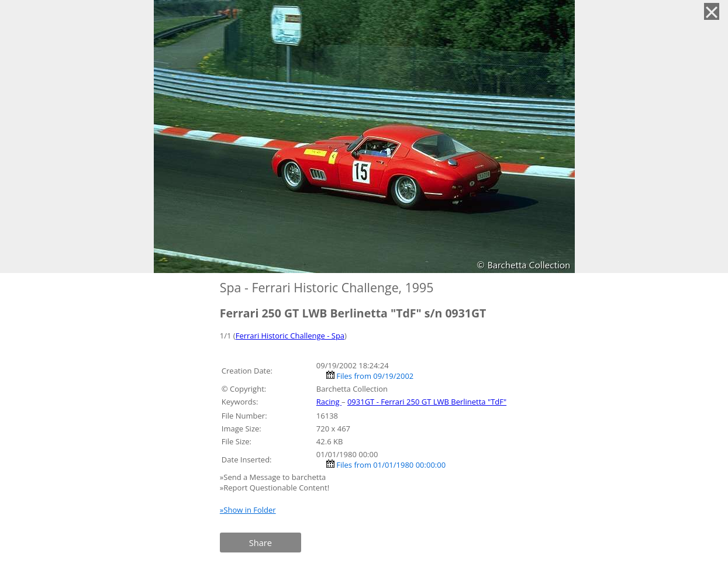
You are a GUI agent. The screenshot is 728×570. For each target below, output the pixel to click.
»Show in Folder (248, 510)
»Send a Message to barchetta (274, 477)
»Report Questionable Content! (275, 488)
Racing (329, 402)
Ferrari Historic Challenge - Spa (290, 336)
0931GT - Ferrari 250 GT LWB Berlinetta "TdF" (427, 402)
